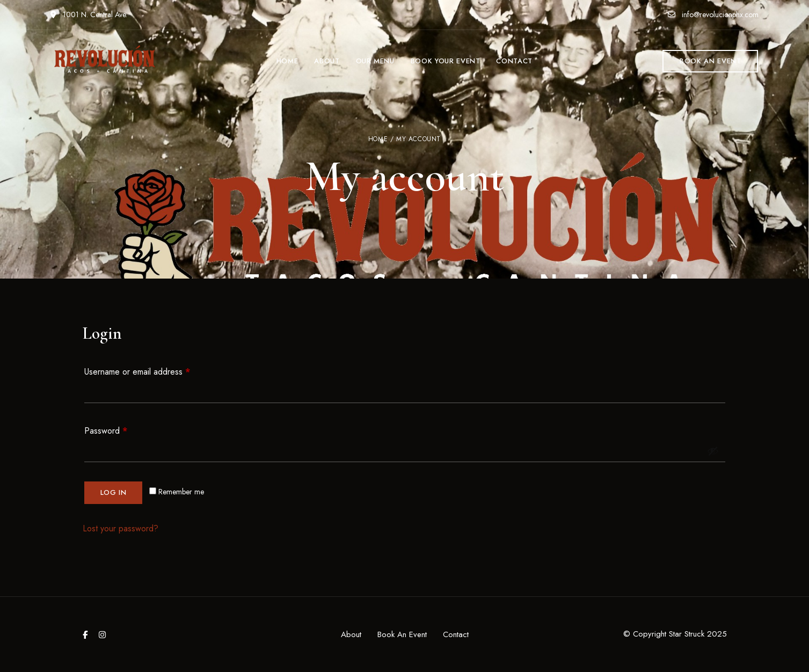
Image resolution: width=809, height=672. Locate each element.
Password (122, 430)
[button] (710, 61)
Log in (114, 492)
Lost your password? (121, 528)
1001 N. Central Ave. (89, 14)
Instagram (102, 635)
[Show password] (713, 451)
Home (378, 139)
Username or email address (154, 371)
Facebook (85, 635)
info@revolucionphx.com (713, 14)
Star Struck (687, 634)
